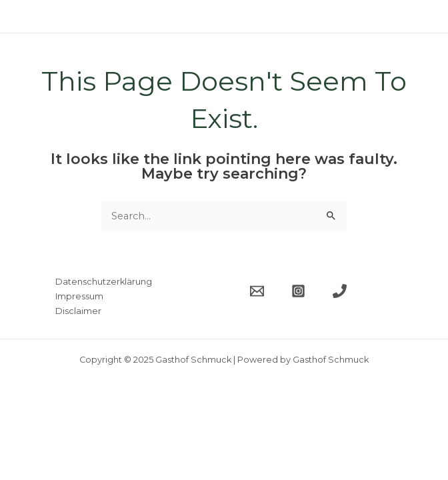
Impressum (79, 296)
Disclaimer (78, 311)
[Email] (257, 291)
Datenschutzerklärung (104, 282)
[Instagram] (298, 291)
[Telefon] (340, 291)
